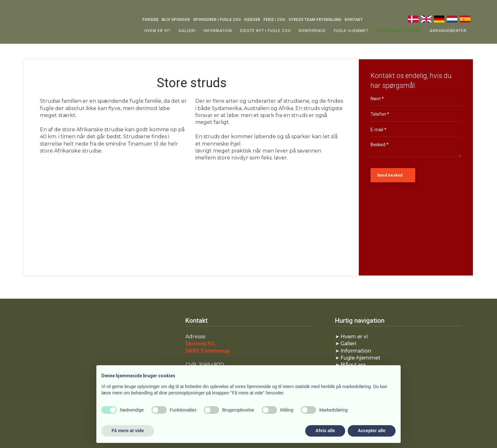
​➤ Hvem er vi (351, 337)
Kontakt (354, 20)
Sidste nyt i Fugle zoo (265, 31)
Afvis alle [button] (325, 431)
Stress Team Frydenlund (315, 20)
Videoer (252, 20)
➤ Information (353, 351)
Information (218, 31)
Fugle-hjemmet (351, 31)
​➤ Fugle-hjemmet (358, 358)
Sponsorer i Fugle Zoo (217, 20)
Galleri (187, 31)
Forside (150, 20)
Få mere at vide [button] (128, 431)
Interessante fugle (399, 31)
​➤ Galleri (346, 344)
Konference (312, 31)
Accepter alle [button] (372, 431)
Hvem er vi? (158, 31)
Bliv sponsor (176, 20)
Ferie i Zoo (274, 20)
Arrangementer (448, 31)
